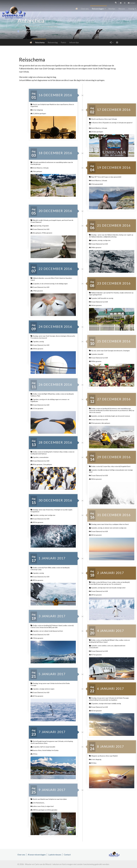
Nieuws (122, 9)
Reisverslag (41, 42)
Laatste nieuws (55, 855)
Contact (132, 3)
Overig (131, 9)
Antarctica (25, 31)
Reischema (29, 42)
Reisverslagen (98, 9)
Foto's (52, 42)
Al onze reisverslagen (37, 855)
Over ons (85, 9)
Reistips (112, 9)
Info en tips (63, 42)
